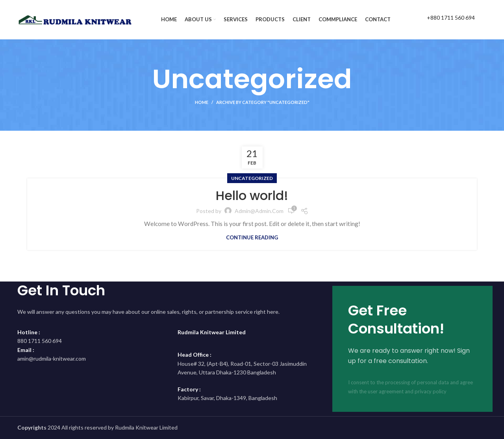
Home (202, 102)
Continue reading (252, 238)
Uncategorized (252, 178)
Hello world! (252, 195)
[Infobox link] (443, 20)
